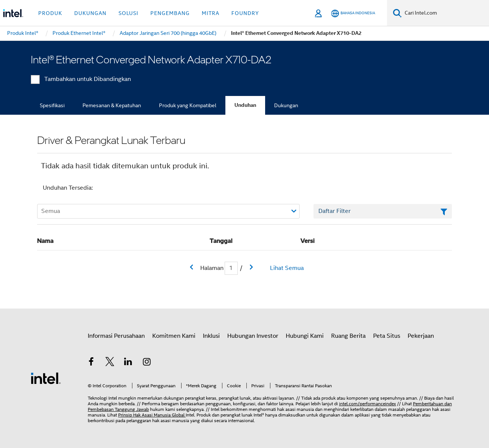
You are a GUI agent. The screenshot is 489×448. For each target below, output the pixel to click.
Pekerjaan (421, 336)
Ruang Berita (348, 336)
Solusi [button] (128, 13)
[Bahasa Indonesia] (353, 13)
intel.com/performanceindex (367, 404)
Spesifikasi (52, 105)
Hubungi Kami (305, 336)
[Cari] (397, 13)
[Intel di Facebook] (91, 363)
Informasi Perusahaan (116, 336)
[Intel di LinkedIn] (128, 363)
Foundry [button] (245, 13)
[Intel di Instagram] (147, 363)
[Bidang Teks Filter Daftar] (383, 211)
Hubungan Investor (253, 336)
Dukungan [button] (90, 13)
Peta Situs (387, 336)
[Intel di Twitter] (110, 363)
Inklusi (211, 336)
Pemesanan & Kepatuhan (112, 105)
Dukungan (286, 105)
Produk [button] (50, 13)
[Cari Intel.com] (445, 13)
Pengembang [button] (170, 13)
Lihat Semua (287, 268)
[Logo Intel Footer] (46, 378)
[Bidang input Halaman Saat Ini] (231, 268)
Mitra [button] (211, 13)
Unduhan (245, 105)
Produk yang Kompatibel (188, 105)
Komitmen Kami (174, 336)
